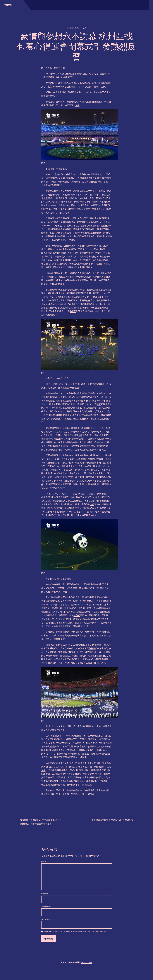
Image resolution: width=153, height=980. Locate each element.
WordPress (87, 962)
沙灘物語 (8, 5)
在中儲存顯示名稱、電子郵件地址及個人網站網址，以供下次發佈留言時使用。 (76, 932)
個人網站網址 (46, 919)
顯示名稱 (45, 894)
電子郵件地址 (47, 907)
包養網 (70, 87)
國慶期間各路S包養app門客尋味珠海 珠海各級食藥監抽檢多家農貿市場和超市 (41, 822)
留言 (44, 862)
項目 (85, 28)
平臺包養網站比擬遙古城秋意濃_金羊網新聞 (112, 820)
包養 (105, 83)
